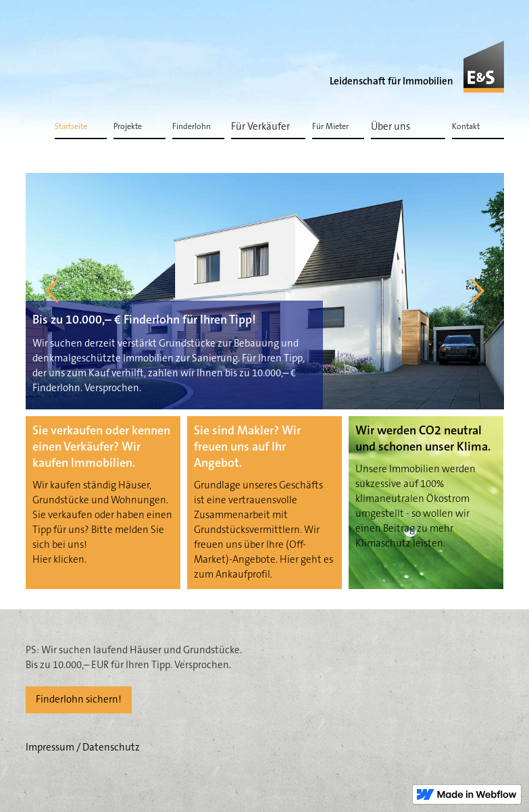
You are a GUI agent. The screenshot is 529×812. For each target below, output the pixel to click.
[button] (268, 126)
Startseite (71, 127)
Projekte (128, 127)
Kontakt (466, 127)
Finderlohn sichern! (79, 700)
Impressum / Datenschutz (83, 747)
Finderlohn (192, 127)
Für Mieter (330, 127)
